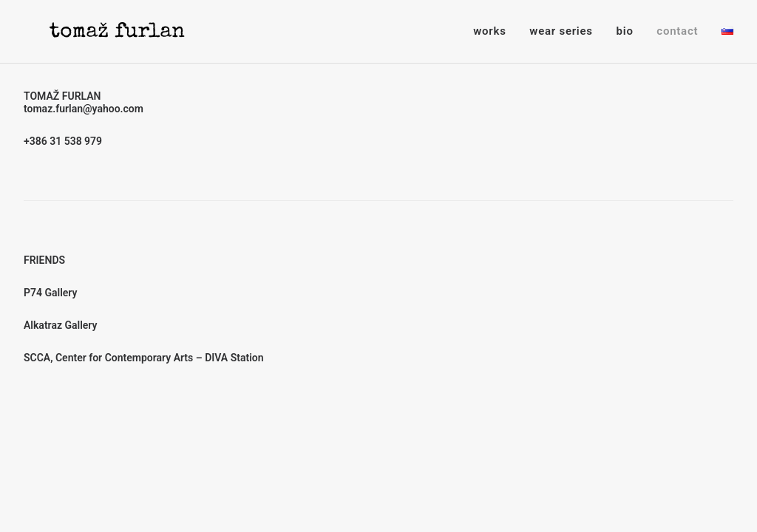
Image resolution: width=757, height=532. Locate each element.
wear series (561, 31)
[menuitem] (495, 31)
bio (625, 31)
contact (677, 31)
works (489, 31)
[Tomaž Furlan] (98, 31)
